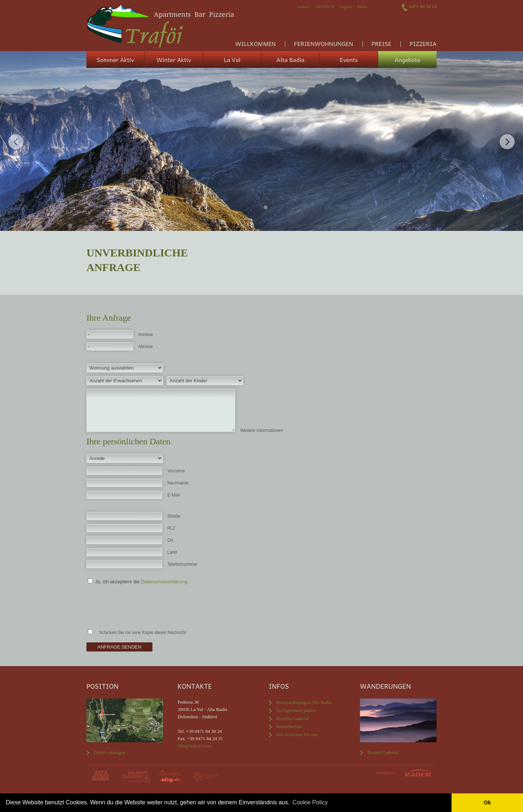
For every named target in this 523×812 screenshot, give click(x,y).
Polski (362, 7)
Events (349, 59)
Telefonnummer (183, 564)
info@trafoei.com (194, 746)
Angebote (408, 59)
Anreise (146, 335)
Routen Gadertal (383, 752)
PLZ (171, 528)
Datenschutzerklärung (164, 582)
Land (172, 552)
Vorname (176, 471)
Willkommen (255, 43)
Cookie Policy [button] (310, 802)
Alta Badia (290, 59)
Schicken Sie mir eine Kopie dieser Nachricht (142, 633)
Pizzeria (423, 43)
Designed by (386, 773)
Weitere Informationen (262, 430)
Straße (174, 516)
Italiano (304, 7)
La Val (232, 59)
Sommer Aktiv (115, 59)
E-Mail (174, 495)
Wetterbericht (289, 726)
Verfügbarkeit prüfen (296, 710)
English (346, 7)
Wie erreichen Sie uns (297, 734)
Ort (171, 540)
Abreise (146, 347)
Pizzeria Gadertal (293, 718)
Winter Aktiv (174, 59)
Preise (381, 43)
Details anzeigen (109, 752)
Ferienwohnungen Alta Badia (304, 702)
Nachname (178, 483)
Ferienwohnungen (324, 43)
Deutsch (325, 7)
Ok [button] (487, 803)
